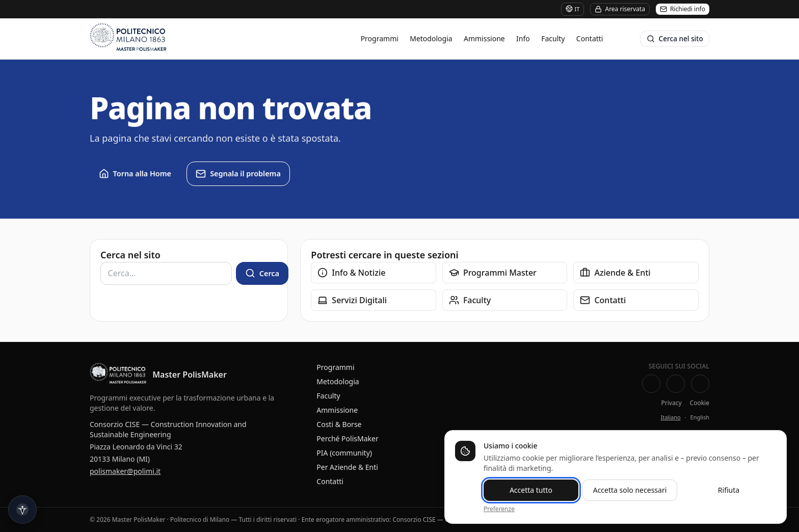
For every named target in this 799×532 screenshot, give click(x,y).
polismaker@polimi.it (125, 471)
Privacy (672, 403)
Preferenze (499, 509)
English (700, 417)
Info (523, 38)
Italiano (670, 417)
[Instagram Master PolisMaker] (700, 384)
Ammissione (484, 38)
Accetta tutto (531, 490)
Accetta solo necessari (630, 490)
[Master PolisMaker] (157, 39)
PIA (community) (344, 453)
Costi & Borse (339, 424)
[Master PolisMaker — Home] (118, 375)
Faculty (553, 38)
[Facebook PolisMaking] (651, 384)
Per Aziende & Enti (347, 467)
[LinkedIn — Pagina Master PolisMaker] (676, 384)
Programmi (380, 38)
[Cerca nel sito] (675, 39)
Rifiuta (729, 490)
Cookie (700, 403)
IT (573, 9)
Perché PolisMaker (347, 438)
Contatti (590, 38)
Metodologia (431, 38)
